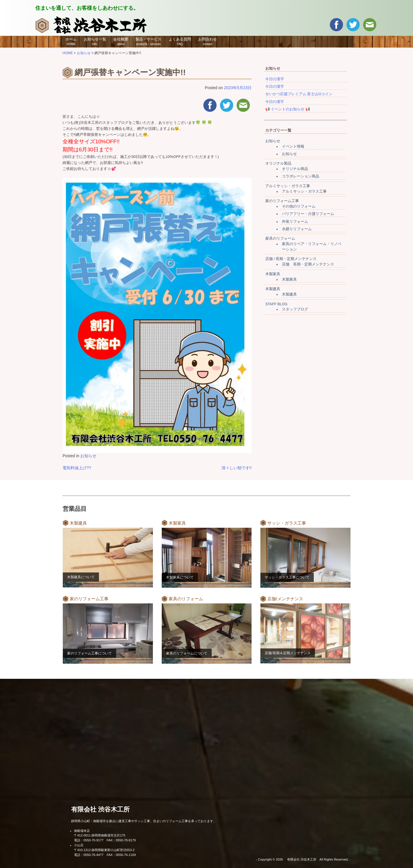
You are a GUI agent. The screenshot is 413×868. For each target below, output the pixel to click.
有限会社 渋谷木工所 (100, 809)
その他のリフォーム (299, 206)
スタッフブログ (295, 309)
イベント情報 (293, 146)
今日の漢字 (275, 79)
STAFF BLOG (276, 304)
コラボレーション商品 (301, 176)
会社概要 (121, 41)
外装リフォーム (295, 222)
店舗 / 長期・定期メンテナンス (291, 259)
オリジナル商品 (295, 169)
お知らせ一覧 (95, 41)
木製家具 (273, 274)
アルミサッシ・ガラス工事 (288, 186)
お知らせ (88, 456)
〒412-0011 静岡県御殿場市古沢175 (100, 835)
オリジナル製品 (278, 163)
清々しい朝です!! (237, 468)
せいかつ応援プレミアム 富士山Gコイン (299, 94)
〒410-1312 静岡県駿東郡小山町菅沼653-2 (104, 850)
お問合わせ (208, 41)
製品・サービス (148, 41)
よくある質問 (180, 41)
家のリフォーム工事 (282, 201)
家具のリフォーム (280, 238)
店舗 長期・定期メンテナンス (308, 264)
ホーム (71, 41)
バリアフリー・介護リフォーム (308, 214)
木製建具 (273, 289)
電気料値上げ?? (77, 468)
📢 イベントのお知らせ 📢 (288, 109)
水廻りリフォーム (297, 229)
